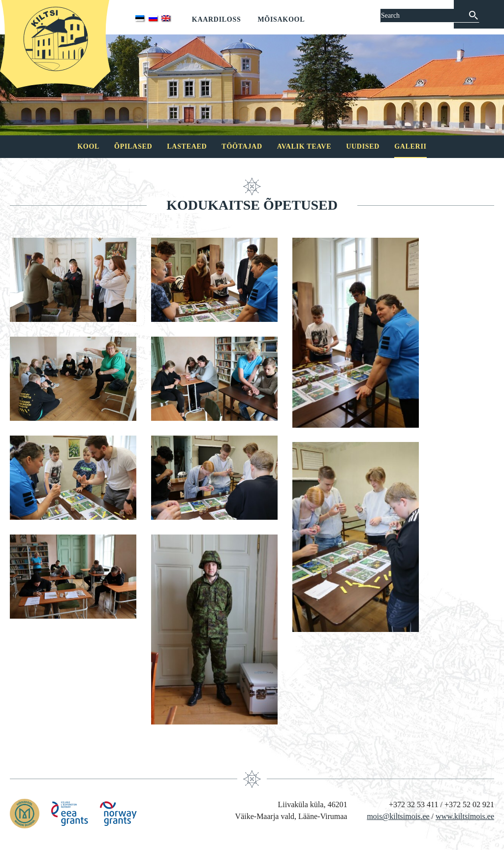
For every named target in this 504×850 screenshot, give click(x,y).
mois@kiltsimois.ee (398, 816)
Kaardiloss (217, 19)
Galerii (410, 146)
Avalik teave (304, 146)
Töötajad (242, 146)
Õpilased (133, 146)
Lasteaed (187, 146)
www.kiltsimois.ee (465, 816)
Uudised (363, 146)
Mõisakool (281, 19)
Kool (88, 146)
